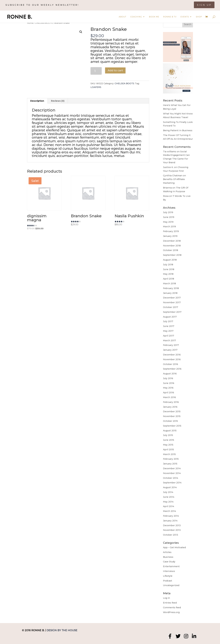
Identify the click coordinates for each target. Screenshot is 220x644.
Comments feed (172, 608)
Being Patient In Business (178, 130)
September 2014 (172, 483)
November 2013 (172, 530)
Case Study (169, 562)
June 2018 (169, 269)
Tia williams (170, 152)
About (123, 17)
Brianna (167, 188)
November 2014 (172, 473)
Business (168, 557)
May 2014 (168, 502)
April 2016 (169, 393)
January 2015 (170, 464)
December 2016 (172, 355)
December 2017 (172, 298)
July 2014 (168, 492)
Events (185, 17)
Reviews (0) (58, 101)
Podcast (168, 581)
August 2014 (170, 487)
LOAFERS (96, 87)
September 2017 (172, 312)
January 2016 (170, 407)
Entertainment (171, 566)
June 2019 (169, 217)
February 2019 (171, 231)
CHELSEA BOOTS (44, 23)
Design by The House (62, 630)
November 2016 (172, 359)
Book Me (154, 17)
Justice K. (168, 167)
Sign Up (204, 5)
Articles (167, 552)
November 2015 (172, 416)
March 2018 (169, 284)
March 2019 (169, 227)
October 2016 (171, 364)
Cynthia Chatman (173, 176)
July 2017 (168, 321)
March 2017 (169, 340)
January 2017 (170, 350)
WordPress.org (171, 612)
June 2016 (169, 383)
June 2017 (169, 326)
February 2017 (171, 345)
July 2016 (168, 378)
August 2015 (170, 431)
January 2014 (170, 521)
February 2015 (171, 459)
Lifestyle (168, 576)
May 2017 (168, 331)
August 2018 (170, 260)
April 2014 (169, 506)
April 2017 (169, 336)
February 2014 (171, 516)
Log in (166, 598)
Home (30, 23)
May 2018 (168, 274)
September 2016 (172, 369)
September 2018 (172, 255)
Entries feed (170, 603)
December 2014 (172, 468)
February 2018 (171, 288)
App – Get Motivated (174, 547)
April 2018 (169, 279)
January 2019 (170, 236)
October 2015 (170, 421)
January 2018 (170, 293)
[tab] (37, 101)
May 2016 (168, 388)
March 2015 (169, 454)
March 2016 (169, 397)
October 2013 (171, 535)
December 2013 (172, 525)
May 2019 (168, 222)
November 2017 (172, 302)
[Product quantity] (96, 71)
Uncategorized (171, 585)
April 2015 (168, 450)
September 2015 (172, 426)
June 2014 (169, 497)
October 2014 (171, 478)
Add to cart (115, 70)
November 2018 (172, 246)
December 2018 (172, 241)
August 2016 (170, 374)
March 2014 (169, 511)
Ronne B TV (170, 17)
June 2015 (169, 440)
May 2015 (168, 445)
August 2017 (170, 317)
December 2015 (172, 411)
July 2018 (168, 265)
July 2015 (168, 435)
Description (37, 101)
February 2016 (171, 402)
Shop (199, 17)
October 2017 (171, 307)
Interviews (169, 571)
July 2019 (168, 212)
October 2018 (171, 250)
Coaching (136, 17)
